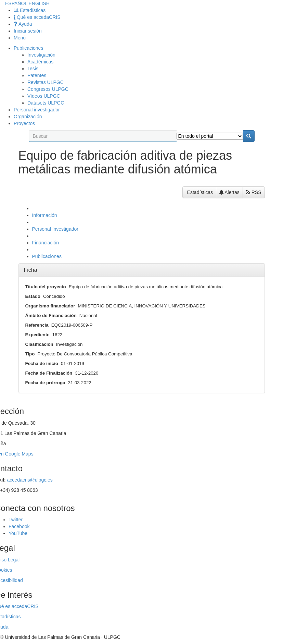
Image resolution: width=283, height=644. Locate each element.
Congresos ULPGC (48, 89)
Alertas (229, 192)
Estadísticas (30, 10)
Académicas (40, 62)
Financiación (46, 243)
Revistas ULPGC (46, 82)
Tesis (33, 69)
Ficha (31, 270)
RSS (254, 192)
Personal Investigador (55, 229)
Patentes (37, 75)
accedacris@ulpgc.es (30, 480)
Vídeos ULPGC (44, 96)
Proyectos (24, 123)
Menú (20, 38)
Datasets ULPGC (46, 103)
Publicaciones (28, 48)
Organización (28, 117)
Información (45, 215)
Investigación (41, 55)
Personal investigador (37, 110)
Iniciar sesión (28, 31)
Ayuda (23, 24)
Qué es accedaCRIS (37, 17)
